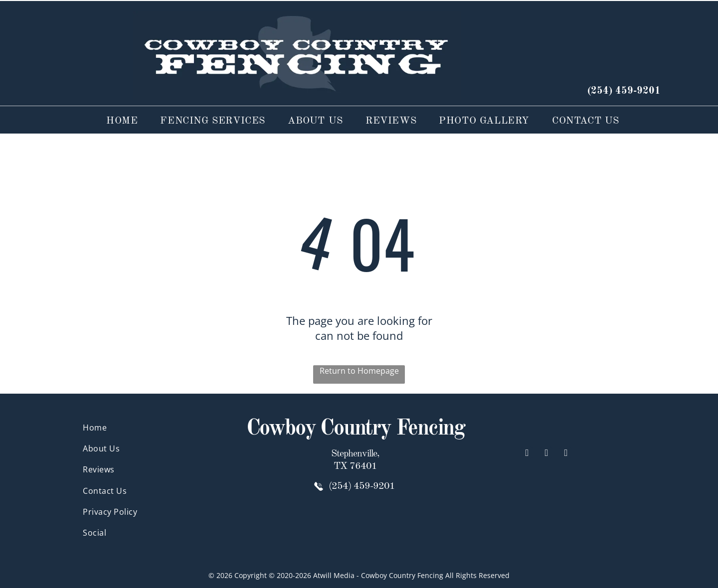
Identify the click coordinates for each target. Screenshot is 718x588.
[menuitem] (118, 121)
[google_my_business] (566, 454)
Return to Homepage (359, 371)
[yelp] (546, 454)
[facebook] (527, 454)
